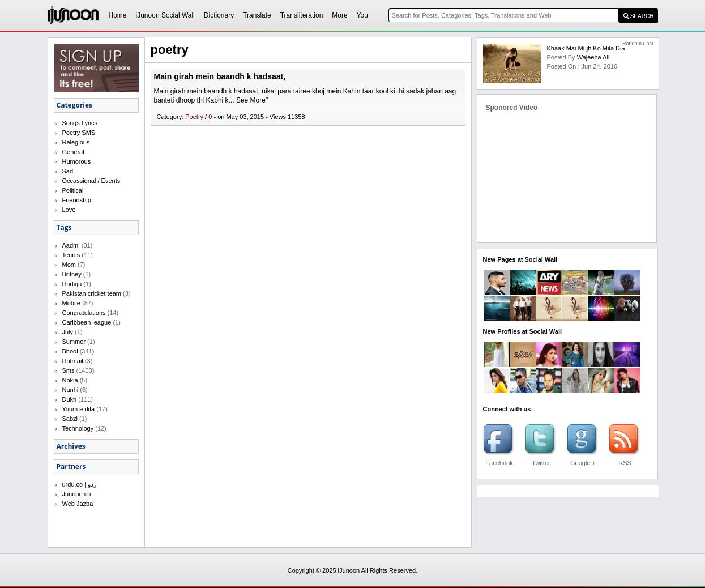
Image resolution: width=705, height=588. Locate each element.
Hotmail (73, 361)
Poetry (195, 117)
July (68, 332)
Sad (68, 171)
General (73, 152)
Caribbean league (87, 322)
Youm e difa (79, 409)
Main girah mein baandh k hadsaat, (220, 76)
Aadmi (71, 245)
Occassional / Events (91, 181)
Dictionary (219, 15)
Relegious (76, 142)
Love (69, 210)
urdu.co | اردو (80, 484)
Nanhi (70, 390)
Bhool (70, 351)
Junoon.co (77, 494)
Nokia (70, 380)
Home (118, 15)
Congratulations (84, 313)
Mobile (71, 303)
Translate (257, 15)
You (362, 15)
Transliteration (302, 15)
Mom (69, 265)
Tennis (71, 255)
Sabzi (70, 419)
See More (251, 100)
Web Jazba (78, 504)
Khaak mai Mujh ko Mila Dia (586, 48)
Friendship (77, 200)
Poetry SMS (79, 133)
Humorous (77, 161)
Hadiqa (72, 284)
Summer (74, 342)
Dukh (70, 399)
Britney (72, 274)
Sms (69, 370)
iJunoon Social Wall (165, 15)
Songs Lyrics (80, 123)
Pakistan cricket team (92, 293)
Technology (78, 428)
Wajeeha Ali (593, 57)
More (339, 15)
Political (73, 190)
